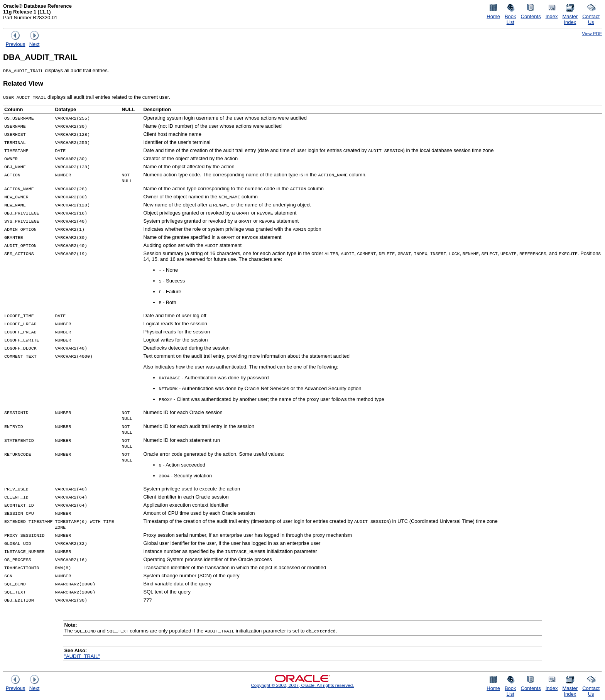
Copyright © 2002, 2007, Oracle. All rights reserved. (302, 685)
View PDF (592, 33)
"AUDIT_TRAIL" (82, 656)
